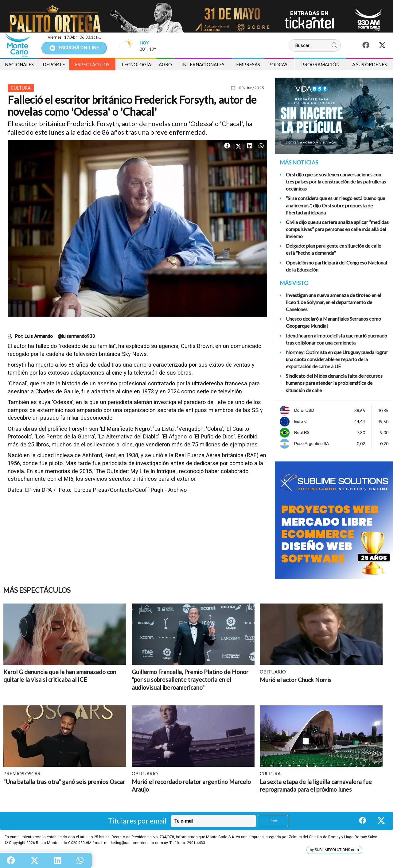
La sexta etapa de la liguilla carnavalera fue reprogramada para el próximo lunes (316, 786)
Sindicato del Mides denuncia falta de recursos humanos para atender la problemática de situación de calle (334, 383)
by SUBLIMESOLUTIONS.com (334, 850)
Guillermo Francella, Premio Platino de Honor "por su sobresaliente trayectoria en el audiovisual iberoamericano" (190, 680)
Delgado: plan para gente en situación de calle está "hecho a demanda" (333, 249)
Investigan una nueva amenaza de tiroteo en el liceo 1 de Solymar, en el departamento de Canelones (333, 302)
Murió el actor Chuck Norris (296, 680)
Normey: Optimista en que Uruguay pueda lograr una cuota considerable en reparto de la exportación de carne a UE (337, 359)
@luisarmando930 (76, 336)
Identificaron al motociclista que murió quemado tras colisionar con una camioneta (337, 339)
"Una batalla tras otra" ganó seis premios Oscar (64, 782)
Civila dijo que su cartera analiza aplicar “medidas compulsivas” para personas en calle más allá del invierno (337, 229)
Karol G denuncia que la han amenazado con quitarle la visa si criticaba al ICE (60, 676)
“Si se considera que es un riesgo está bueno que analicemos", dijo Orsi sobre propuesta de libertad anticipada (335, 205)
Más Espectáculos (37, 590)
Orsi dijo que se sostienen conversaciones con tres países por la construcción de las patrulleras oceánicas (336, 181)
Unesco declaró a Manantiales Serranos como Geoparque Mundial (333, 322)
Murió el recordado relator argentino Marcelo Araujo (191, 786)
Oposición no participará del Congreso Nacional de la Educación (336, 266)
